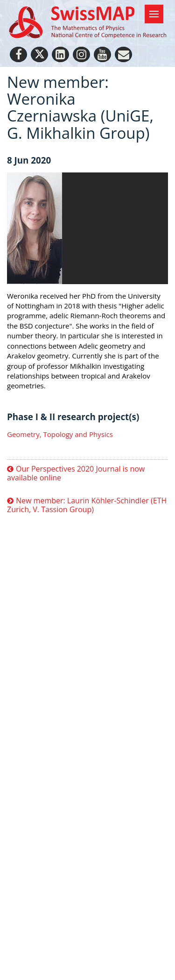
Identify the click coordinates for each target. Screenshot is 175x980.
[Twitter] (39, 54)
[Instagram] (81, 54)
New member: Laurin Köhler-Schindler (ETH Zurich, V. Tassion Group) (87, 505)
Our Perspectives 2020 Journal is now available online (76, 474)
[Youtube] (102, 54)
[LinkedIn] (60, 54)
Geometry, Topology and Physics (60, 434)
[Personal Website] (123, 54)
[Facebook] (18, 54)
